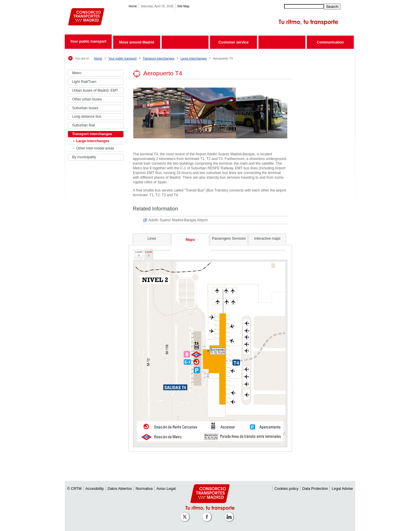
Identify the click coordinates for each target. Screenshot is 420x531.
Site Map (183, 6)
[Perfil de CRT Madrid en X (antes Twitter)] (186, 514)
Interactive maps (267, 238)
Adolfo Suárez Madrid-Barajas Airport (178, 220)
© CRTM (74, 489)
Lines (152, 238)
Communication (330, 42)
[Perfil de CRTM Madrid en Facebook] (208, 514)
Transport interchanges (159, 58)
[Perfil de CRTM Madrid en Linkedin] (230, 514)
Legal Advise (342, 489)
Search (332, 7)
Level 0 (139, 254)
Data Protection (315, 489)
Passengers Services (229, 238)
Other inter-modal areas (95, 148)
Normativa (144, 489)
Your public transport (88, 41)
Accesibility (95, 489)
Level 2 (149, 254)
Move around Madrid (136, 42)
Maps (190, 240)
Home (133, 6)
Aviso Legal (166, 489)
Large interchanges (194, 58)
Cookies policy (287, 489)
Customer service (233, 42)
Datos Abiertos (120, 489)
